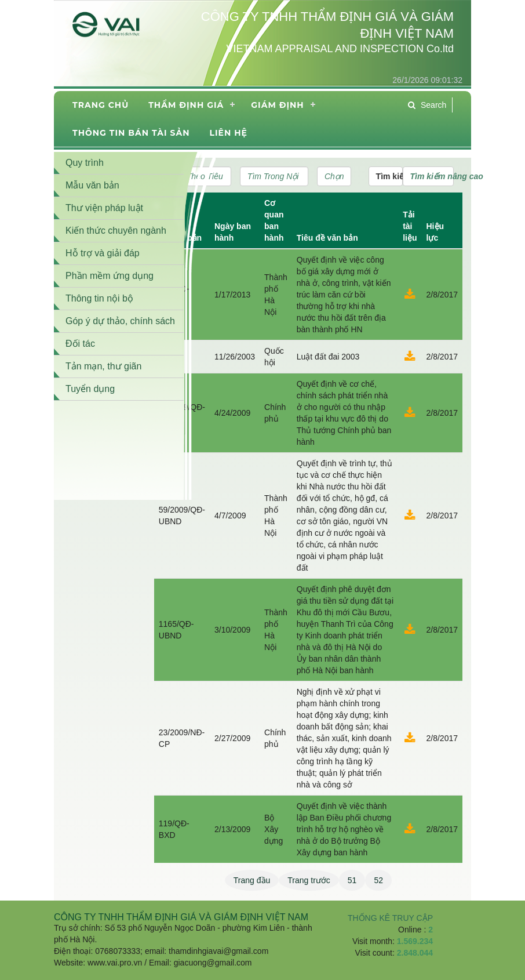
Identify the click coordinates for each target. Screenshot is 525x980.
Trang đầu (252, 880)
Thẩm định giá (186, 105)
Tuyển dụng (90, 389)
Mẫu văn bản (92, 185)
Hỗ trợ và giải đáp (103, 253)
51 (352, 880)
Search (427, 105)
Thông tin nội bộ (99, 298)
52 (378, 880)
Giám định (277, 105)
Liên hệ (228, 133)
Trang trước (309, 880)
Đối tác (80, 344)
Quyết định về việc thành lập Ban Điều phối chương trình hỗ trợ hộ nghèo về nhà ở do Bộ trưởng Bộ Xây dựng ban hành (344, 829)
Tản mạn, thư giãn (103, 366)
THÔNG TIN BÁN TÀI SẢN (131, 133)
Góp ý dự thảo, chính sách (120, 321)
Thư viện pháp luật (104, 208)
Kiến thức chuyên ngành (116, 231)
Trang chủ (101, 105)
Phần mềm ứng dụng (110, 276)
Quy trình (85, 163)
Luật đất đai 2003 (328, 357)
